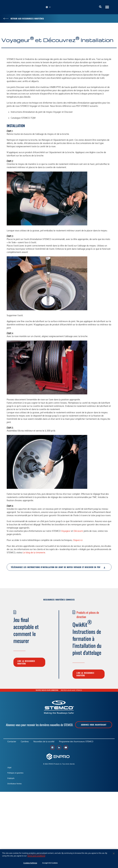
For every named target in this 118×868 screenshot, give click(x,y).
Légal (9, 768)
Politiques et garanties (15, 774)
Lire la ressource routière (26, 662)
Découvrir (78, 531)
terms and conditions (36, 856)
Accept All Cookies (50, 863)
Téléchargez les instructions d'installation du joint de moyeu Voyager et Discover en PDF (58, 567)
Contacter (12, 742)
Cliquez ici (78, 540)
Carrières (25, 742)
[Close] (114, 853)
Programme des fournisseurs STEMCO (78, 742)
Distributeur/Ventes (15, 785)
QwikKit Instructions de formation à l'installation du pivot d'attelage (87, 637)
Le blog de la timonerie (34, 552)
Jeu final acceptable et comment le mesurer (26, 630)
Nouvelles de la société (45, 742)
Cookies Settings (30, 863)
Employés (11, 779)
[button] (107, 7)
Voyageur (66, 531)
